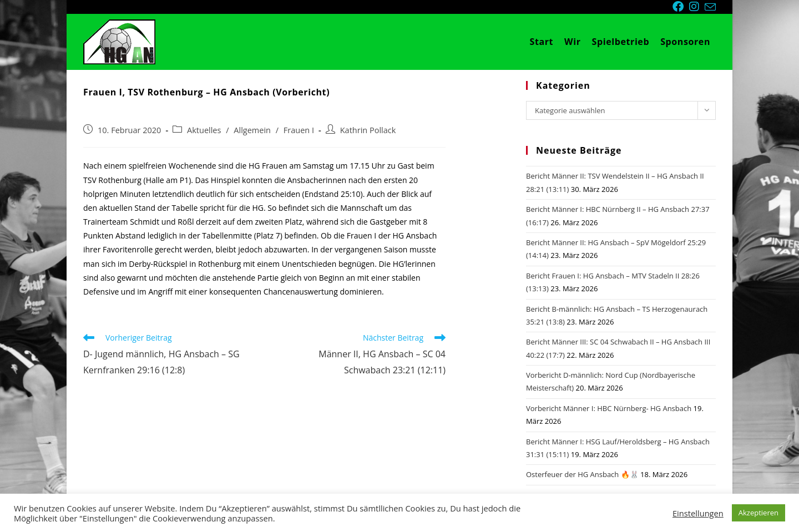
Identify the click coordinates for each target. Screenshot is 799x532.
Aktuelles (204, 130)
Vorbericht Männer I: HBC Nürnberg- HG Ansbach (609, 408)
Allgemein (252, 130)
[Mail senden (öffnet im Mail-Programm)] (710, 7)
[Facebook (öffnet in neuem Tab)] (681, 7)
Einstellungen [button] (698, 513)
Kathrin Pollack (368, 130)
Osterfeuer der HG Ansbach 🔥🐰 (582, 474)
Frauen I (299, 130)
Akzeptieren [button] (758, 513)
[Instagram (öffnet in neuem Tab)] (697, 7)
